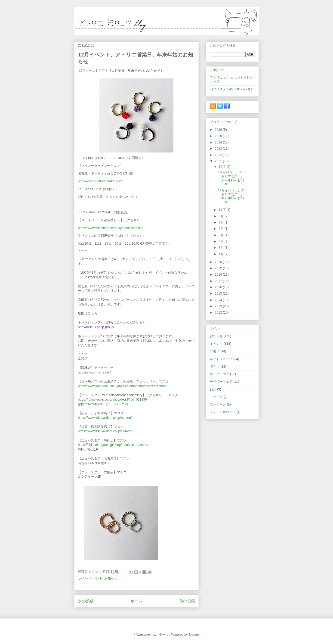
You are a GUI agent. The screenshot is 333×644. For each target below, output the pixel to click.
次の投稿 (86, 601)
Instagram (217, 70)
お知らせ (111, 578)
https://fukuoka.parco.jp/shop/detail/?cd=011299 (112, 399)
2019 (219, 268)
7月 (222, 222)
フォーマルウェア (223, 412)
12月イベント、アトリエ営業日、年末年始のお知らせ (231, 196)
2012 (219, 312)
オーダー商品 (219, 374)
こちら (92, 313)
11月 (222, 210)
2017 (219, 281)
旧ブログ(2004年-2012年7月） (232, 89)
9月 (222, 216)
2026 (219, 130)
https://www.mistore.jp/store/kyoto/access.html (111, 228)
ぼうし (215, 367)
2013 (219, 306)
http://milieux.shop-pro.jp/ (96, 327)
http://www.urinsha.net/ (94, 372)
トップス (216, 397)
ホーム (137, 601)
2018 (219, 274)
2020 (219, 262)
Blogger (194, 635)
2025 (219, 136)
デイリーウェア (221, 382)
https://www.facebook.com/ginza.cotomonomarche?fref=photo (122, 386)
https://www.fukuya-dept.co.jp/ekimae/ (105, 431)
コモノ (215, 351)
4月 (222, 241)
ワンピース (218, 404)
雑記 (213, 389)
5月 (222, 235)
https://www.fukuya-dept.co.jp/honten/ (105, 418)
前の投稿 (187, 601)
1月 (222, 254)
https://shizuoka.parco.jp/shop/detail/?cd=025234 (113, 445)
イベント (96, 578)
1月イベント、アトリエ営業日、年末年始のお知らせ (231, 178)
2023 (219, 149)
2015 (219, 293)
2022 (219, 155)
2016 (219, 287)
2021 (219, 161)
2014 (219, 300)
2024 (219, 142)
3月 (222, 248)
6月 (222, 229)
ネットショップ (221, 359)
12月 (222, 167)
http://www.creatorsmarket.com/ (101, 181)
